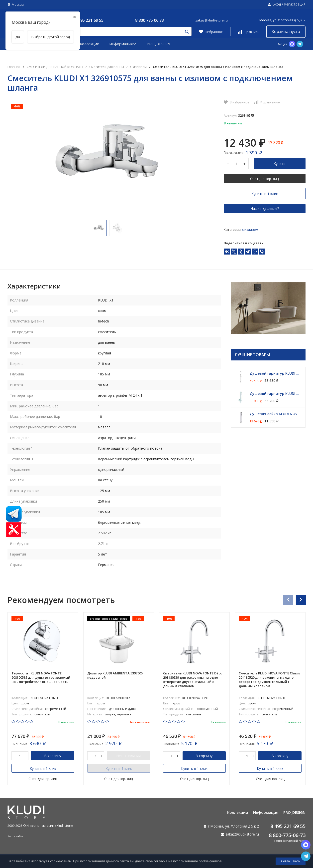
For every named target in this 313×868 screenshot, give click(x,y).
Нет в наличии (128, 756)
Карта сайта (15, 836)
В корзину (53, 756)
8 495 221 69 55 (89, 20)
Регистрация (295, 4)
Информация (123, 44)
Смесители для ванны (107, 67)
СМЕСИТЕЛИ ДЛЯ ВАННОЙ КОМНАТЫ (55, 67)
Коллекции (90, 44)
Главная (14, 67)
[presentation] (288, 600)
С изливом (138, 67)
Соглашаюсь (291, 861)
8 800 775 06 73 (150, 20)
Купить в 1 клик (265, 194)
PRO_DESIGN (158, 44)
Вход (277, 4)
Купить (280, 163)
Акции (283, 44)
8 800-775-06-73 (287, 835)
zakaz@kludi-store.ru (211, 20)
